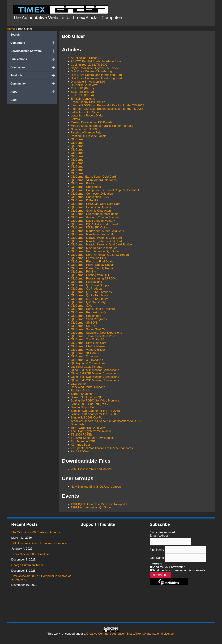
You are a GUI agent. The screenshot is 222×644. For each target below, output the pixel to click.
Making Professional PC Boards (92, 122)
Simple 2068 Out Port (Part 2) (90, 404)
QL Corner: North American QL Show (95, 251)
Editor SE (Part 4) (82, 95)
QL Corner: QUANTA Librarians (91, 292)
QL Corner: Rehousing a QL (89, 312)
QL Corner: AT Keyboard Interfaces (94, 180)
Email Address (160, 536)
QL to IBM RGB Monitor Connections (95, 370)
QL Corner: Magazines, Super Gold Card (97, 231)
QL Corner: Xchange (84, 356)
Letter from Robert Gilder (87, 116)
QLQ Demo (78, 384)
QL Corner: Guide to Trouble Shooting (96, 217)
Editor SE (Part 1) (82, 88)
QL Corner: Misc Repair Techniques (94, 248)
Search (15, 35)
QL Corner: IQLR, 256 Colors (90, 227)
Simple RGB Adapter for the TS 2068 (95, 414)
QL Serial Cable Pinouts (86, 367)
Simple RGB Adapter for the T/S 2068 (95, 411)
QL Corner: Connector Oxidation (92, 194)
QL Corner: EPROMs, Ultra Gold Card (96, 204)
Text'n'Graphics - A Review (88, 428)
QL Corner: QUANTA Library (89, 295)
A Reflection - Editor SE (86, 58)
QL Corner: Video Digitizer (88, 350)
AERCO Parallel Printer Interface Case (96, 61)
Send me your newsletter (168, 567)
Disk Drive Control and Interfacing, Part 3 (98, 78)
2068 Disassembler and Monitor (92, 469)
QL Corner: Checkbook (86, 187)
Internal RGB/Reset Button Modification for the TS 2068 (107, 109)
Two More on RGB (83, 441)
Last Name (157, 558)
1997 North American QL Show (91, 507)
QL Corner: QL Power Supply (90, 285)
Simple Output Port (83, 407)
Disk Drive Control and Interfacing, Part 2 (98, 75)
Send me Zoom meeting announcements (179, 570)
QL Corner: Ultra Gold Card (89, 343)
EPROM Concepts (83, 99)
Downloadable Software (34, 51)
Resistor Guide (80, 390)
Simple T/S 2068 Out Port (87, 418)
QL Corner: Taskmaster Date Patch (94, 336)
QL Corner (78, 139)
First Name (157, 550)
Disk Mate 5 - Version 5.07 (88, 82)
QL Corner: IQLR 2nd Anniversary (93, 221)
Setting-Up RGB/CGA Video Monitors (95, 401)
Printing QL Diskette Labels (89, 136)
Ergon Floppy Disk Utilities (88, 102)
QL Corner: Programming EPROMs (94, 279)
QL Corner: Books (82, 183)
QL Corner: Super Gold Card (89, 329)
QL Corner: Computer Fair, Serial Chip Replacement (105, 190)
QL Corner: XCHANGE (86, 353)
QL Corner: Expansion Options (91, 207)
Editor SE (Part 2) (82, 92)
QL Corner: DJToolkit (84, 200)
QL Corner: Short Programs (89, 319)
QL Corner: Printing (83, 272)
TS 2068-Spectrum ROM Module (92, 438)
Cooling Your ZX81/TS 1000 (89, 65)
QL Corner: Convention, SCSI (90, 197)
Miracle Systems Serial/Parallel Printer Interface (102, 126)
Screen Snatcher (82, 394)
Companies (34, 67)
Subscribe (160, 575)
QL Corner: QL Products (87, 289)
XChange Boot (80, 445)
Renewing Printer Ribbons (88, 387)
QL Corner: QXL (81, 306)
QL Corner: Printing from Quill (90, 275)
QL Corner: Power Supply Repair (92, 265)
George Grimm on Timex (27, 565)
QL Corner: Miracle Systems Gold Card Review (102, 244)
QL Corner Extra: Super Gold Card (93, 177)
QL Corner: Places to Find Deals (92, 262)
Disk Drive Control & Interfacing (91, 71)
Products (34, 76)
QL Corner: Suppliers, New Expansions (96, 333)
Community (34, 84)
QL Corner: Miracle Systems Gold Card (96, 238)
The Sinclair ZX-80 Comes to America (36, 532)
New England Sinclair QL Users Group (96, 487)
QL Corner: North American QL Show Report (100, 255)
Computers (34, 43)
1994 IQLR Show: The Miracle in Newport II (99, 504)
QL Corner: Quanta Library (88, 302)
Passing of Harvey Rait (86, 133)
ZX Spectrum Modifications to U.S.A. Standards (102, 448)
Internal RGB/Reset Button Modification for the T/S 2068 (107, 105)
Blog (14, 100)
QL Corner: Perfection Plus (88, 258)
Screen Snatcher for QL (86, 397)
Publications (34, 59)
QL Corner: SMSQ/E (84, 323)
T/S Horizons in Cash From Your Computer (39, 543)
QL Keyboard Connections (88, 363)
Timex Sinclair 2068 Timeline (30, 554)
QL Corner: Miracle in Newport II (92, 234)
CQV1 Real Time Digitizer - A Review (95, 68)
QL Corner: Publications (86, 282)
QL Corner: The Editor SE (88, 339)
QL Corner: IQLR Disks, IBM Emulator (96, 224)
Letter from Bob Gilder (85, 112)
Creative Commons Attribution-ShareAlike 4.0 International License (130, 634)
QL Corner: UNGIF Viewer (88, 346)
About (34, 92)
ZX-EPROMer (80, 451)
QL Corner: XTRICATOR (87, 360)
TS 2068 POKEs (82, 435)
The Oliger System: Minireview (91, 431)
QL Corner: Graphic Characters (91, 211)
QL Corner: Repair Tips (86, 316)
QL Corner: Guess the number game (95, 214)
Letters (75, 119)
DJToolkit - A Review (84, 85)
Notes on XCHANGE (84, 129)
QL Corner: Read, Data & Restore (93, 309)
